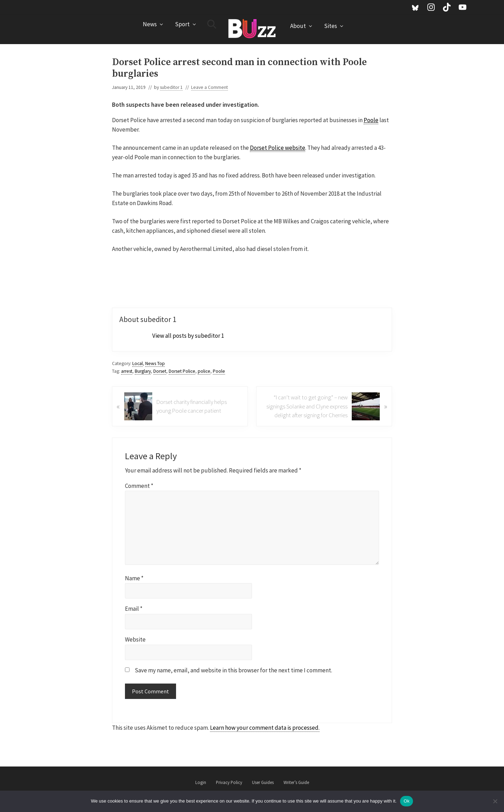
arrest (127, 371)
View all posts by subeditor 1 (188, 336)
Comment (139, 486)
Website (135, 639)
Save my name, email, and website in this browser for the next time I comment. (233, 670)
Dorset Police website (278, 148)
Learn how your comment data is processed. (265, 728)
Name (134, 578)
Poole (371, 120)
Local (138, 363)
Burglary (143, 371)
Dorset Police (182, 371)
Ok (407, 801)
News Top (155, 363)
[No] (495, 801)
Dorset (160, 371)
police (204, 371)
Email (134, 609)
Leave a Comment (209, 87)
